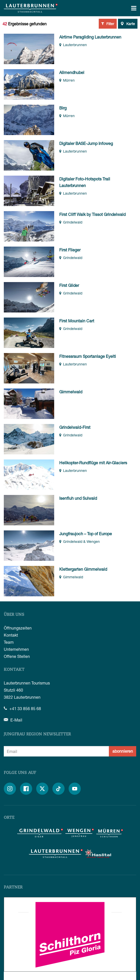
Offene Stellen (17, 656)
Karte (128, 24)
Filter (108, 24)
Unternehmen (16, 649)
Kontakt (11, 635)
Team (9, 642)
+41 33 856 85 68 (22, 708)
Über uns (14, 615)
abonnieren (123, 751)
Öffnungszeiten (18, 628)
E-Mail (13, 720)
